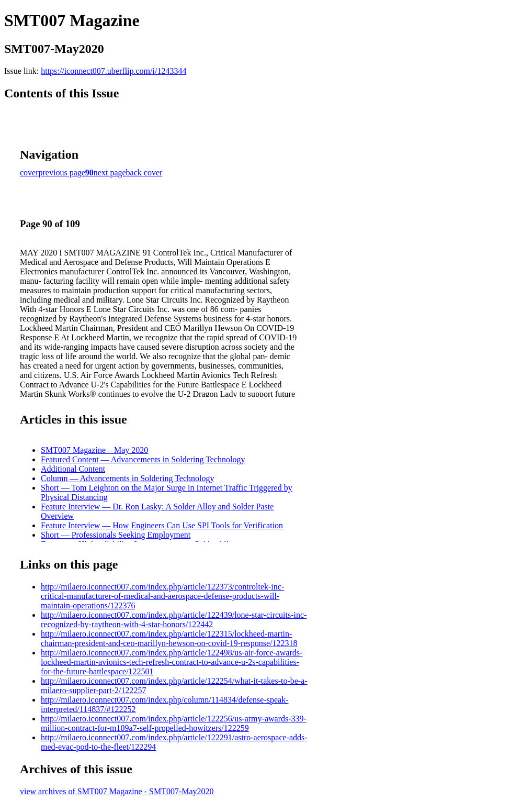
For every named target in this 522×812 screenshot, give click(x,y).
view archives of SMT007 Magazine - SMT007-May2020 (117, 791)
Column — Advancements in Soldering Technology (127, 478)
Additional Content (73, 469)
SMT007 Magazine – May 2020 (94, 450)
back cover (144, 173)
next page (110, 173)
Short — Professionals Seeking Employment (116, 535)
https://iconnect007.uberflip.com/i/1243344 (114, 71)
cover (29, 173)
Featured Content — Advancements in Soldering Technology (143, 459)
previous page (62, 173)
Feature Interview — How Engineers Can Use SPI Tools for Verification (162, 525)
